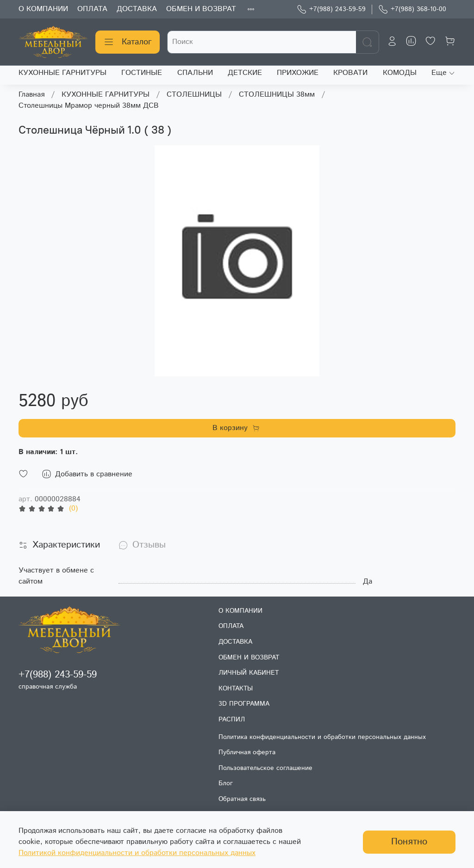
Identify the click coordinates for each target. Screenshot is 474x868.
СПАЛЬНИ (195, 73)
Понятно (409, 842)
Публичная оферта (247, 752)
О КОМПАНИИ (43, 9)
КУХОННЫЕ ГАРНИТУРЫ (62, 73)
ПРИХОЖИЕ (298, 73)
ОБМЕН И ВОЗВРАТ (201, 9)
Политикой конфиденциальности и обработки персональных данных (137, 853)
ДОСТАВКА (137, 9)
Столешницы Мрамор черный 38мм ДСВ (89, 106)
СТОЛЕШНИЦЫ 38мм (277, 95)
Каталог (128, 42)
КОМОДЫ (400, 73)
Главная (31, 95)
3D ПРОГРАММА (244, 704)
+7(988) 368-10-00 (412, 9)
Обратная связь (242, 799)
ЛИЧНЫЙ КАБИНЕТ (249, 673)
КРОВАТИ (350, 73)
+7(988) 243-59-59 (331, 9)
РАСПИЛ (232, 720)
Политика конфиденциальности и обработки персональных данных (322, 737)
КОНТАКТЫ (236, 689)
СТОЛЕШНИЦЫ (194, 95)
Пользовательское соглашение (265, 768)
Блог (226, 783)
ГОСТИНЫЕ (142, 73)
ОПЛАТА (92, 9)
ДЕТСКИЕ (245, 73)
